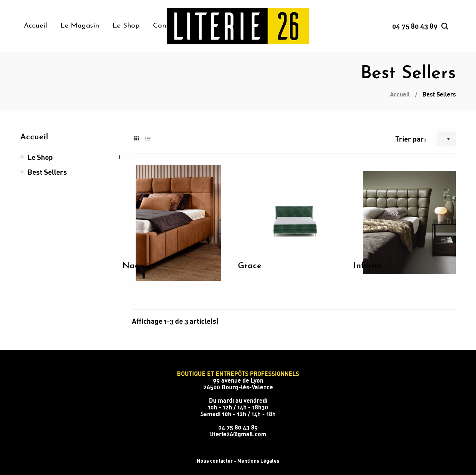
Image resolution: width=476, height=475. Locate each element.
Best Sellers (47, 172)
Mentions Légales (258, 461)
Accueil (34, 137)
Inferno (367, 266)
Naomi (136, 266)
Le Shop (40, 157)
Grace (250, 266)
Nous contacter (215, 461)
